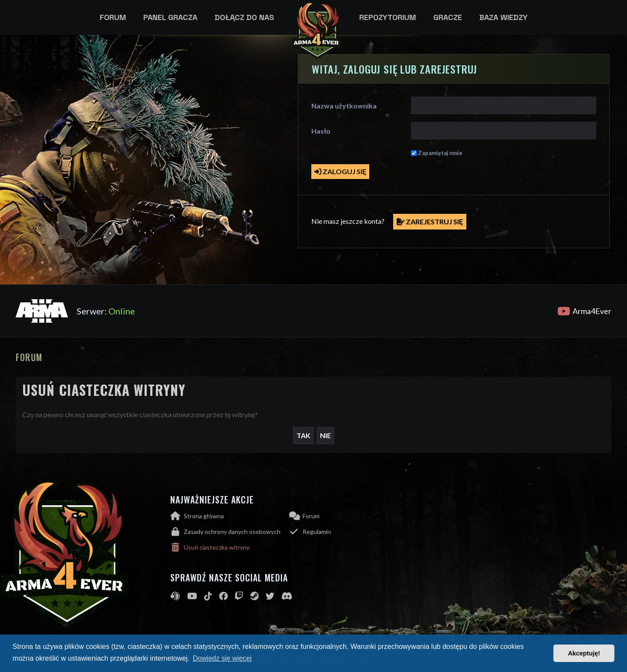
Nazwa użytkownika (344, 106)
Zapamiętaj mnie (440, 153)
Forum (113, 17)
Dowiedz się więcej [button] (222, 658)
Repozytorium (388, 17)
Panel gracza (170, 17)
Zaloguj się (340, 171)
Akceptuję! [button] (584, 653)
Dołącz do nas (244, 17)
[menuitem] (230, 532)
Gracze (448, 17)
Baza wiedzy (504, 17)
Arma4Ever (584, 311)
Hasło (321, 131)
